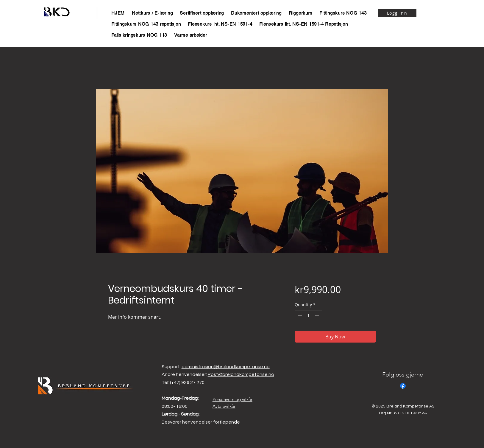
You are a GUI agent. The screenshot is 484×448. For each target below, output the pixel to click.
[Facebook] (403, 386)
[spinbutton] (308, 316)
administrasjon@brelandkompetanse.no (226, 367)
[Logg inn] (397, 13)
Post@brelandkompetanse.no (241, 374)
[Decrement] (299, 316)
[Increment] (317, 316)
